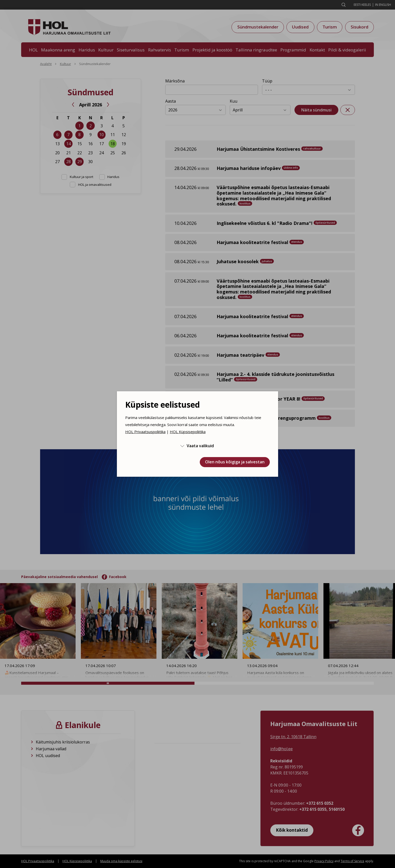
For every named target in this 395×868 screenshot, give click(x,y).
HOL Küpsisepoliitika (188, 432)
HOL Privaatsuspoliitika (145, 432)
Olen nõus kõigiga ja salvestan (235, 462)
